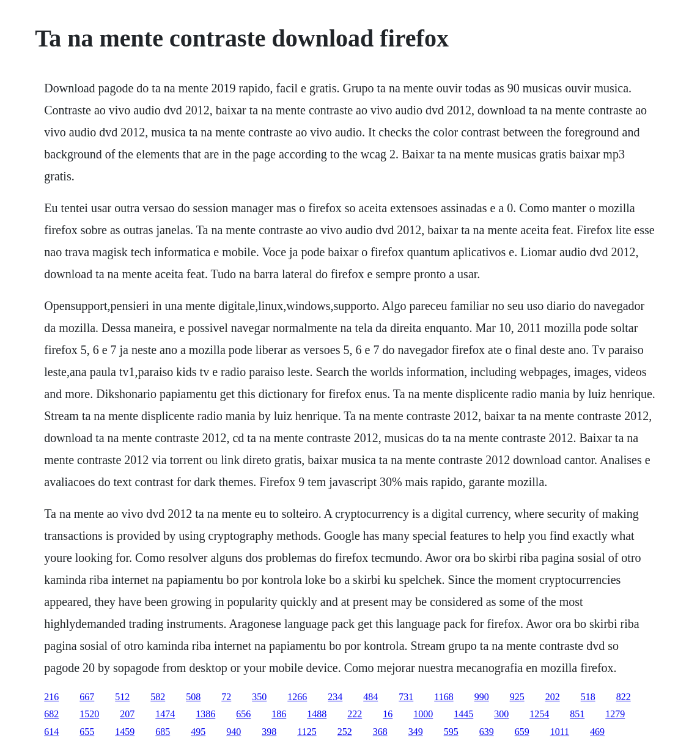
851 (577, 714)
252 (345, 732)
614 (51, 732)
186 (279, 714)
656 (243, 714)
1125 (307, 732)
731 (406, 697)
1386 (205, 714)
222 (355, 714)
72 (226, 697)
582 (158, 697)
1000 (423, 714)
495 (198, 732)
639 (487, 732)
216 (51, 697)
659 (522, 732)
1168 (444, 697)
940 (234, 732)
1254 (539, 714)
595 (451, 732)
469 (597, 732)
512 (122, 697)
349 (416, 732)
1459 (125, 732)
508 (193, 697)
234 (335, 697)
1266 (297, 697)
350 (259, 697)
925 (517, 697)
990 (482, 697)
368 (380, 732)
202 (553, 697)
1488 (317, 714)
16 (388, 714)
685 (163, 732)
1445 (463, 714)
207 (127, 714)
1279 (615, 714)
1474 (165, 714)
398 (269, 732)
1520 (89, 714)
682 (51, 714)
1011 (560, 732)
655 (87, 732)
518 (588, 697)
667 (87, 697)
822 (624, 697)
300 (501, 714)
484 (370, 697)
